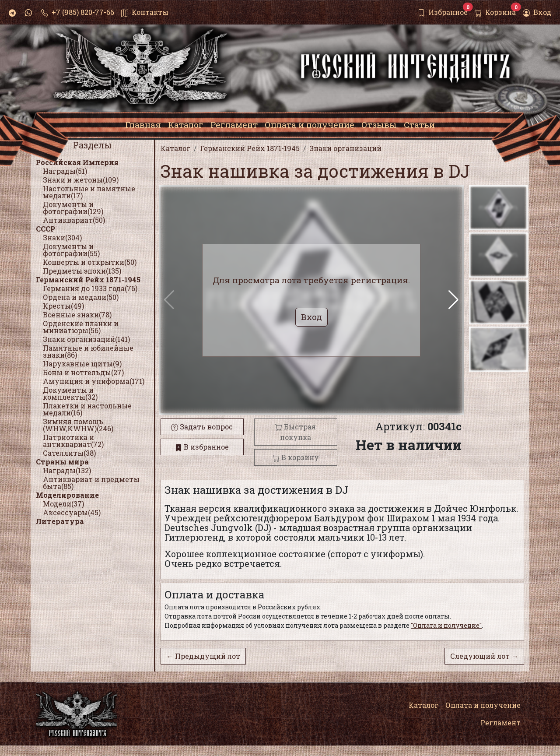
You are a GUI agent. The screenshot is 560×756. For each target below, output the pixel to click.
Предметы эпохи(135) (82, 271)
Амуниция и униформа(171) (94, 381)
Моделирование (67, 495)
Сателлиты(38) (69, 453)
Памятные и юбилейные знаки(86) (88, 351)
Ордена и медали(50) (81, 297)
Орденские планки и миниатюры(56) (81, 327)
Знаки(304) (62, 237)
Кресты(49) (63, 306)
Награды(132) (67, 470)
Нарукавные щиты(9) (82, 364)
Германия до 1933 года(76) (90, 288)
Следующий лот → (484, 656)
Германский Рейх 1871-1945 (88, 280)
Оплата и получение (483, 705)
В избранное (202, 447)
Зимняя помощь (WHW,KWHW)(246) (78, 425)
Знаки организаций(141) (86, 339)
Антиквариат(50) (74, 220)
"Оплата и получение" (446, 625)
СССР (45, 229)
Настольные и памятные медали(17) (89, 192)
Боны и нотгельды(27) (83, 372)
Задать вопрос (202, 427)
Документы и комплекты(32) (70, 393)
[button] (453, 300)
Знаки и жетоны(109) (81, 180)
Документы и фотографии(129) (73, 208)
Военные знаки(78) (77, 315)
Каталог (423, 705)
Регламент (500, 723)
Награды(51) (65, 171)
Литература (60, 521)
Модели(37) (63, 504)
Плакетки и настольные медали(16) (87, 409)
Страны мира (62, 462)
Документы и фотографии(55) (71, 250)
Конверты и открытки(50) (90, 262)
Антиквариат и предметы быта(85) (91, 483)
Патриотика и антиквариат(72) (73, 441)
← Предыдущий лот (203, 656)
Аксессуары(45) (72, 512)
